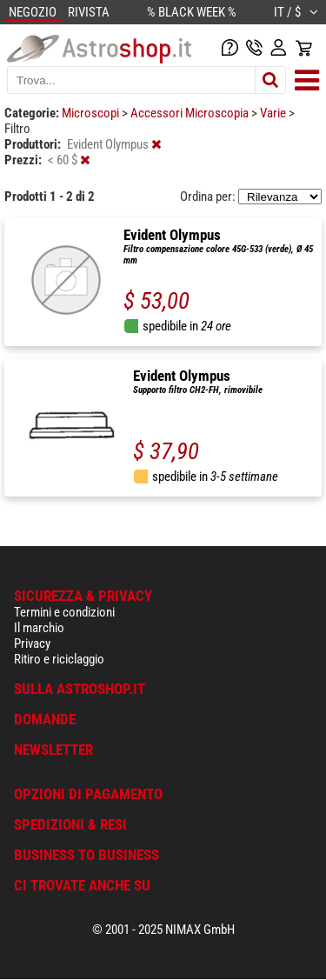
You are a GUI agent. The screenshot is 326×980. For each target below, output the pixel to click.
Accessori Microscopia (191, 113)
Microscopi (92, 113)
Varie (274, 113)
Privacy (32, 643)
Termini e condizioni (64, 612)
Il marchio (39, 628)
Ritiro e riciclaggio (59, 659)
